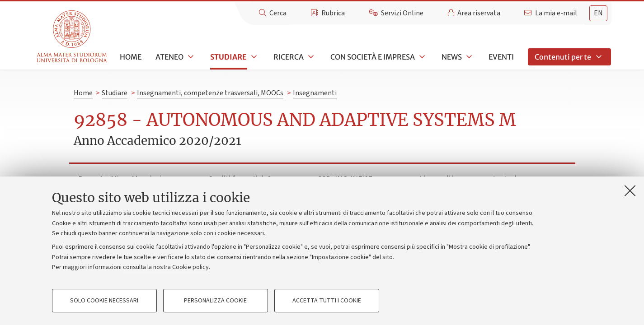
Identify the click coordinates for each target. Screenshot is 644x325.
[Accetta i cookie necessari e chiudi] (630, 190)
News (452, 57)
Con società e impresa (373, 57)
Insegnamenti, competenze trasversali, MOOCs (210, 93)
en (598, 13)
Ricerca (289, 57)
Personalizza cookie (215, 301)
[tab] (598, 13)
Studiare (228, 57)
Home (131, 57)
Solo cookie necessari (104, 301)
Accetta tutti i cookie (327, 301)
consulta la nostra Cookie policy (166, 267)
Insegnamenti (315, 93)
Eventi (501, 57)
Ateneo (169, 57)
